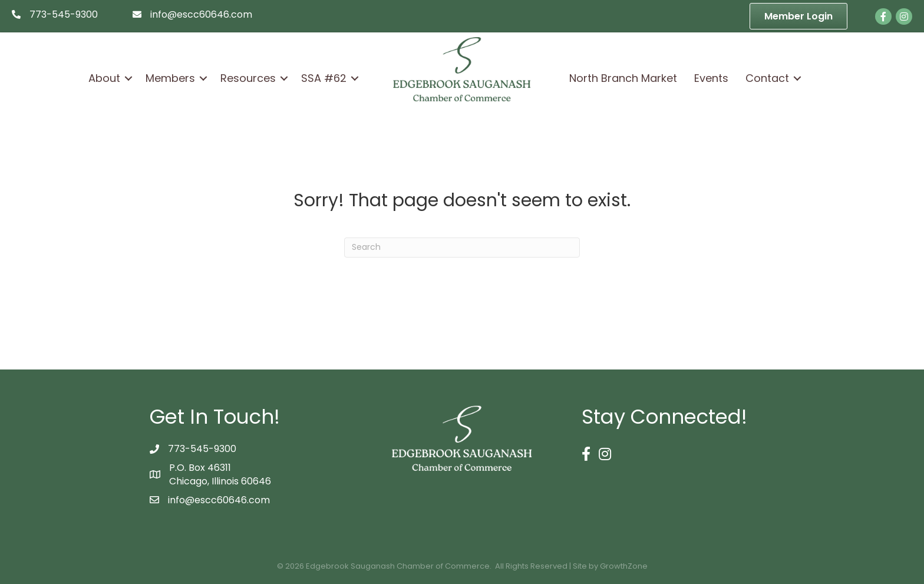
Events (711, 78)
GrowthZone (624, 566)
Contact (767, 78)
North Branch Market (623, 78)
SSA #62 (324, 78)
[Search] (462, 248)
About (104, 78)
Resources (248, 78)
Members (170, 78)
